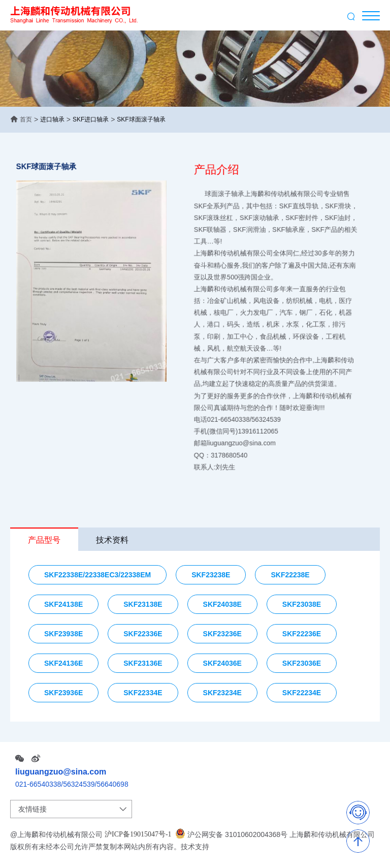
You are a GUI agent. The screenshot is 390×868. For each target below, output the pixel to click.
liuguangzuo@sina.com (61, 772)
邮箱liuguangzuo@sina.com (241, 426)
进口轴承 (52, 119)
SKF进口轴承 (91, 119)
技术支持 (195, 847)
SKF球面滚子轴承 (141, 119)
